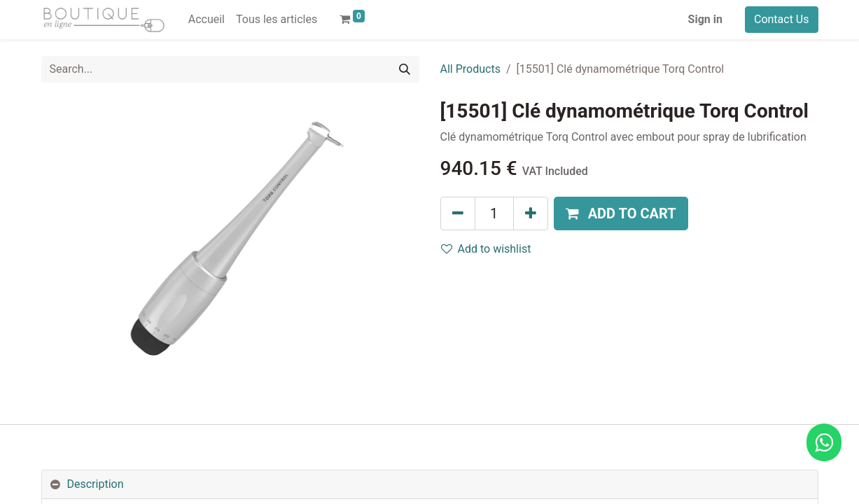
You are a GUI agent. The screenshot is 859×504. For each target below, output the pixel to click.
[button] (621, 213)
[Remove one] (458, 213)
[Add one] (531, 213)
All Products (470, 69)
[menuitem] (207, 20)
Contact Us (782, 19)
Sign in (705, 19)
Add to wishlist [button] (486, 249)
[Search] (405, 69)
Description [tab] (96, 484)
